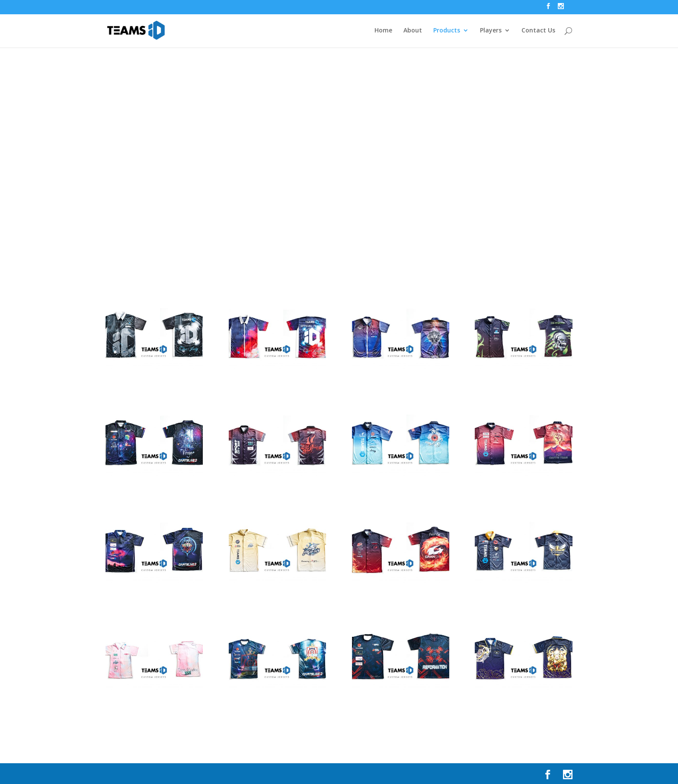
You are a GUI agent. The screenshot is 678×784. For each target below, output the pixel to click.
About (413, 31)
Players (491, 31)
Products (447, 31)
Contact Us (538, 31)
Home (383, 31)
